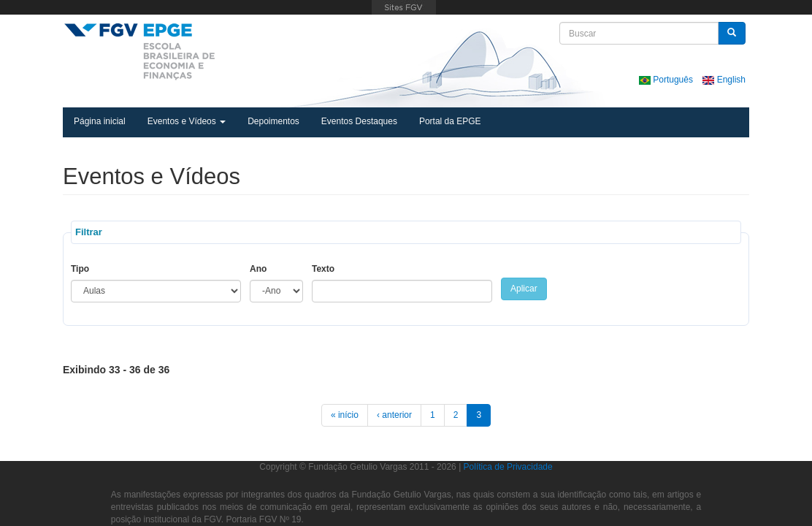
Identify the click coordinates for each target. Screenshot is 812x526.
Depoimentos (273, 121)
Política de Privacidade (508, 467)
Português (667, 80)
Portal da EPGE (450, 121)
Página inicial (100, 121)
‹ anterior (394, 415)
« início (345, 415)
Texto (323, 269)
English (724, 80)
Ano (258, 269)
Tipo (80, 269)
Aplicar (524, 289)
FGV (403, 7)
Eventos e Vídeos (187, 121)
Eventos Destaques (359, 121)
